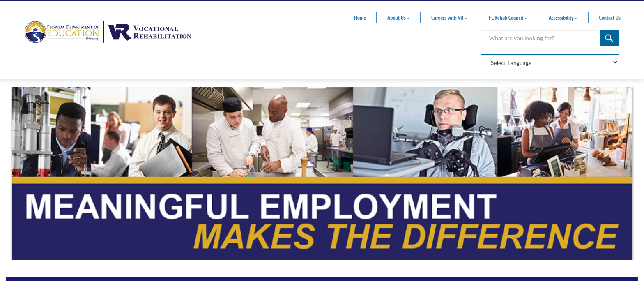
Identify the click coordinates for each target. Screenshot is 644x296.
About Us (399, 18)
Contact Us (609, 18)
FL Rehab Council (508, 18)
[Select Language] (550, 62)
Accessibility (563, 18)
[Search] (539, 38)
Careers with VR (449, 18)
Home (360, 18)
